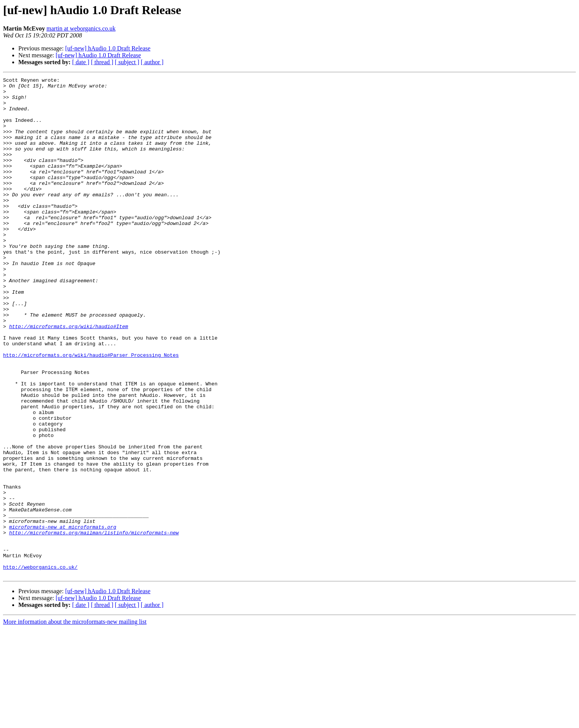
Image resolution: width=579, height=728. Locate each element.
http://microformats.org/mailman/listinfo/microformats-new (94, 624)
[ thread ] (102, 62)
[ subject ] (127, 62)
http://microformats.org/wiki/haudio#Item (69, 377)
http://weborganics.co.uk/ (40, 665)
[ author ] (152, 62)
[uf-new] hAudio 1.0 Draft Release (108, 48)
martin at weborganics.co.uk (81, 28)
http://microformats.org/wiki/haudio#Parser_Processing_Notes (91, 411)
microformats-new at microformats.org (63, 617)
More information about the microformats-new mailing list (75, 721)
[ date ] (81, 62)
